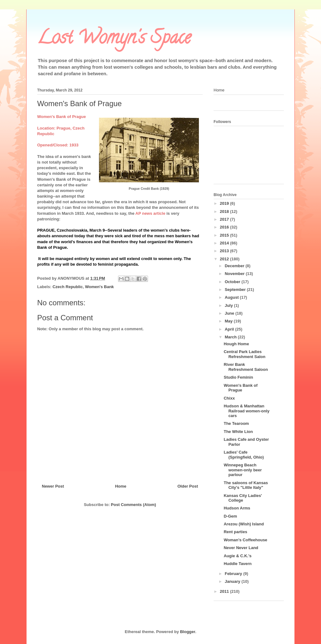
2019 (225, 203)
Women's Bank (99, 287)
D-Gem (230, 516)
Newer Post (53, 486)
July (230, 305)
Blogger (187, 632)
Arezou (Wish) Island (244, 524)
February (234, 574)
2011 (225, 591)
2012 (225, 259)
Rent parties (235, 532)
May (229, 321)
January (233, 581)
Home (121, 486)
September (236, 290)
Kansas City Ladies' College (243, 498)
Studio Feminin (238, 377)
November (235, 274)
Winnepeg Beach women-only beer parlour (243, 470)
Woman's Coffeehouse (245, 540)
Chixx (229, 398)
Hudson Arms (237, 508)
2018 (225, 211)
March (231, 337)
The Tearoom (236, 423)
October (233, 282)
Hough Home (236, 344)
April (230, 329)
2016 (225, 227)
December (235, 266)
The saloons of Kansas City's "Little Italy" (246, 485)
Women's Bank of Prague (240, 388)
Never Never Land (241, 548)
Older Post (188, 486)
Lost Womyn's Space (114, 39)
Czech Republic (68, 287)
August (232, 297)
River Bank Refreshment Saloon (246, 367)
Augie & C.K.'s (237, 556)
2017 (225, 219)
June (230, 313)
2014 (225, 243)
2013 (225, 251)
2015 (225, 235)
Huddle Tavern (237, 564)
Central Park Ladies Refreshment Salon (244, 354)
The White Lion (238, 432)
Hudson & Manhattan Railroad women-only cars (246, 411)
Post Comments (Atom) (133, 505)
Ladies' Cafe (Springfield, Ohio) (244, 455)
